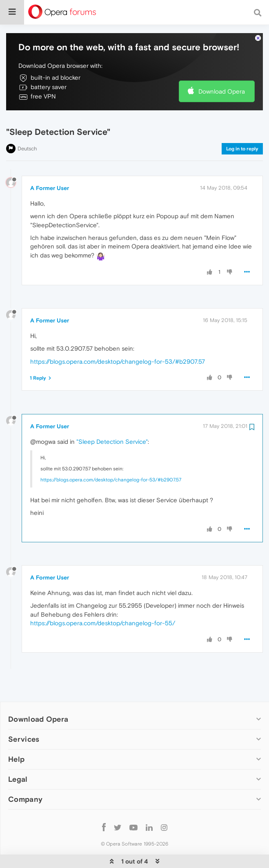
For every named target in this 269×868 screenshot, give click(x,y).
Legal (18, 754)
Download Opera (222, 66)
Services (24, 714)
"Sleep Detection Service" (112, 417)
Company (25, 774)
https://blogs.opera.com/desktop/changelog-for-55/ (103, 598)
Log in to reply (242, 124)
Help (16, 734)
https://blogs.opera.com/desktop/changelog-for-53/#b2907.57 (118, 337)
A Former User (50, 163)
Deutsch (27, 124)
